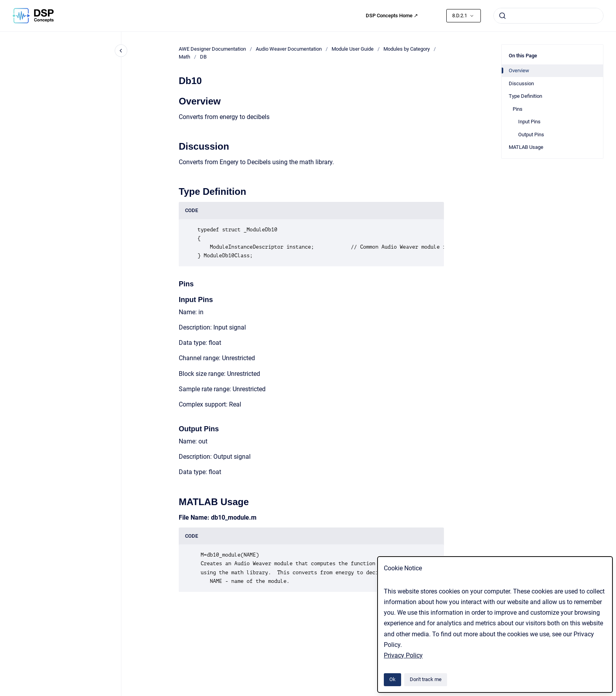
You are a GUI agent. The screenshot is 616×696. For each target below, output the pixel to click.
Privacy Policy (403, 655)
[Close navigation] (121, 51)
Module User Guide (353, 49)
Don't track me (426, 679)
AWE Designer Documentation (212, 49)
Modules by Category (407, 49)
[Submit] (502, 16)
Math (184, 57)
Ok (392, 679)
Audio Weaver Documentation (289, 49)
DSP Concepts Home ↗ (392, 16)
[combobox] (548, 16)
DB (203, 57)
